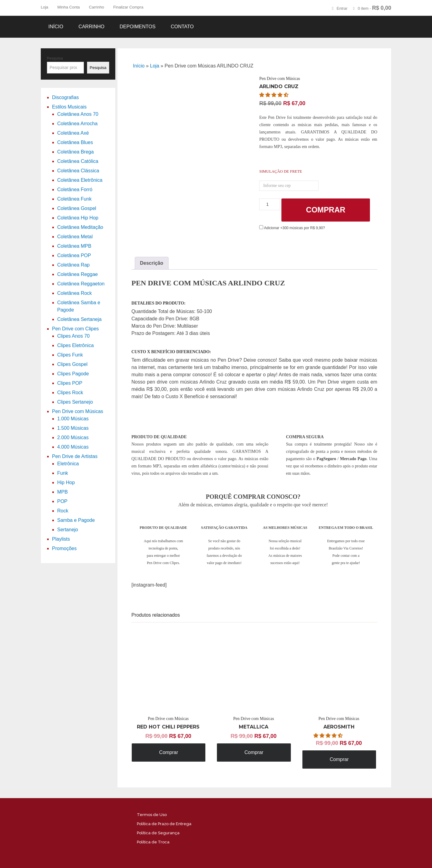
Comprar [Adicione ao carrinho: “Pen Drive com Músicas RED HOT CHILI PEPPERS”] (169, 752)
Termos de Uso (152, 815)
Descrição (152, 263)
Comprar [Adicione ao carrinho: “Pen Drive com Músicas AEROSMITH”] (339, 759)
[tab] (152, 263)
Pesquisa (55, 58)
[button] (274, 95)
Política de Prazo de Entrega (164, 824)
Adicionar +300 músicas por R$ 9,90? (292, 228)
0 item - (375, 8)
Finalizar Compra (128, 7)
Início (56, 27)
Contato (182, 27)
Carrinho (96, 7)
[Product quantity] (270, 204)
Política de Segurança (158, 833)
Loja (45, 7)
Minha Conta (69, 7)
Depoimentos (138, 27)
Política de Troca (153, 842)
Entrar (342, 8)
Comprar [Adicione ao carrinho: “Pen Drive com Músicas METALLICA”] (254, 752)
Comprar (326, 210)
